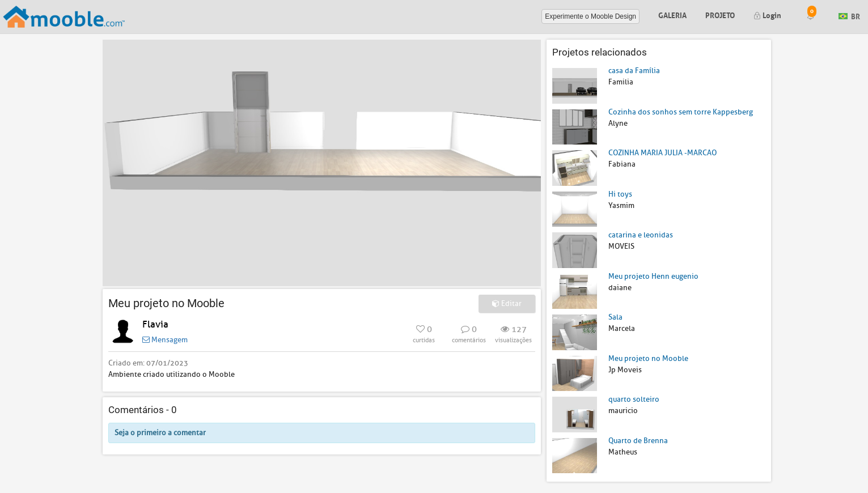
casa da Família (634, 71)
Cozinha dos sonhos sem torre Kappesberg (681, 112)
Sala (615, 317)
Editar (507, 303)
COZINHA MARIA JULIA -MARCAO (662, 153)
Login (767, 14)
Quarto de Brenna (638, 441)
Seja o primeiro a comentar (160, 433)
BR (849, 16)
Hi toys (620, 194)
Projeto (720, 14)
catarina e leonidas (641, 235)
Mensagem (165, 340)
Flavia (155, 324)
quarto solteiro (634, 399)
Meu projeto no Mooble (648, 358)
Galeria (672, 14)
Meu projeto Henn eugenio (653, 276)
